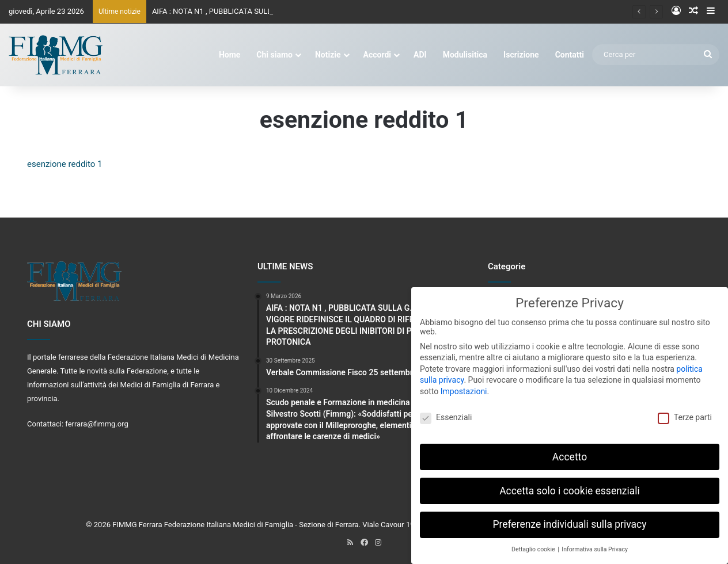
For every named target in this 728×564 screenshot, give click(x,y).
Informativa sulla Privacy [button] (595, 544)
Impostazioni (464, 386)
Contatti (570, 55)
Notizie (328, 55)
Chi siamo (274, 55)
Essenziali (446, 411)
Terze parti (685, 411)
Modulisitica (465, 55)
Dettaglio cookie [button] (534, 544)
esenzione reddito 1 (65, 164)
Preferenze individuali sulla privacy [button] (569, 519)
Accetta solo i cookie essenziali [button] (570, 485)
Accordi (377, 55)
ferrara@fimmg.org (97, 424)
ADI (420, 55)
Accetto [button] (570, 451)
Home (230, 55)
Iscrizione (521, 55)
